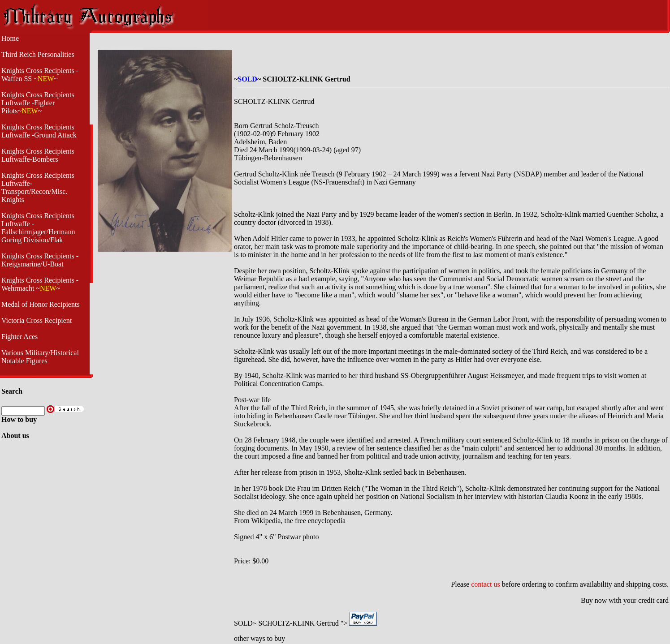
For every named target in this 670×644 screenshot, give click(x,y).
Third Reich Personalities (38, 54)
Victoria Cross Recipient (37, 320)
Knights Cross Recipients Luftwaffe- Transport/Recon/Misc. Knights (38, 187)
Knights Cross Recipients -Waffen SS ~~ (40, 75)
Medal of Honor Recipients (41, 304)
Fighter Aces (19, 337)
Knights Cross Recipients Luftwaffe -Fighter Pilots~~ (38, 103)
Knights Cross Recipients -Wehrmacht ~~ (40, 284)
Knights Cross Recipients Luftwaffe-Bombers (38, 155)
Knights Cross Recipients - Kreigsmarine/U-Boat (40, 260)
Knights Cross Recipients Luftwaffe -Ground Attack (39, 131)
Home (10, 38)
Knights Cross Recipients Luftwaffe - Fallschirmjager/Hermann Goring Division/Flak (38, 228)
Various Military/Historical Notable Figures (40, 357)
